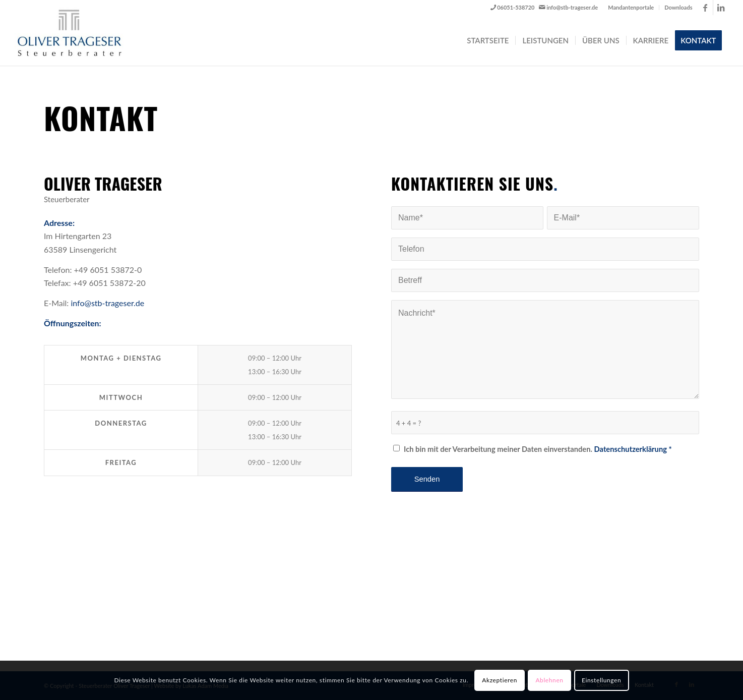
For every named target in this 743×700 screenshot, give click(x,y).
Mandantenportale (631, 7)
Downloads (678, 7)
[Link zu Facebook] (705, 8)
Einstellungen (601, 680)
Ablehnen (549, 680)
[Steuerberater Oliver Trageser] (78, 33)
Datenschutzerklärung (631, 449)
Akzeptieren (500, 680)
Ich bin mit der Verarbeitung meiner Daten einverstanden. (538, 449)
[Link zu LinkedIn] (721, 8)
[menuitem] (631, 8)
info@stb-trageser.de (572, 7)
